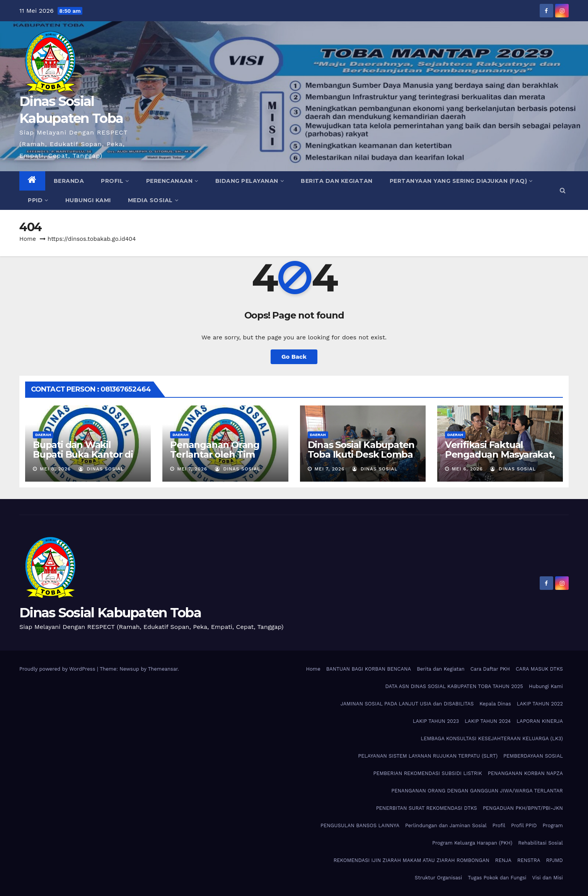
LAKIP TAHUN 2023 (436, 721)
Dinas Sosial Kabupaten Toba (110, 613)
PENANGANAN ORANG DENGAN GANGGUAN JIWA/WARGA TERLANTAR (477, 791)
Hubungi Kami (88, 200)
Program (553, 825)
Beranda (69, 181)
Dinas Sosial (101, 469)
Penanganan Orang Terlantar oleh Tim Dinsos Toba (215, 454)
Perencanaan (172, 181)
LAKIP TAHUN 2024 (488, 721)
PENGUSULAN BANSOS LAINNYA (360, 825)
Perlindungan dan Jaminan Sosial (446, 825)
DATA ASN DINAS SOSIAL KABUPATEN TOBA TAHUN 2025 (454, 686)
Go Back (294, 357)
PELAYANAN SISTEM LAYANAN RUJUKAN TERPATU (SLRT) (428, 756)
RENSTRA (529, 860)
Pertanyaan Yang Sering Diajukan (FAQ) (461, 181)
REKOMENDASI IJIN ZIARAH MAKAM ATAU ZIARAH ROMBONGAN (412, 860)
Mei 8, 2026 (55, 469)
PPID (38, 200)
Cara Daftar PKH (490, 669)
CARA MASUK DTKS (539, 669)
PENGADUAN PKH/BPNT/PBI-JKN (523, 808)
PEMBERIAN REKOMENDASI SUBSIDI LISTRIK (427, 773)
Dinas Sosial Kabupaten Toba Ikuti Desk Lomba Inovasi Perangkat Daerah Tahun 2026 (361, 459)
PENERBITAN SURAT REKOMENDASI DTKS (427, 808)
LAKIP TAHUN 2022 (540, 704)
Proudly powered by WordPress (58, 669)
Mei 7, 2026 (192, 469)
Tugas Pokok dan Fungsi (497, 878)
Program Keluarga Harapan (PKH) (472, 843)
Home (28, 239)
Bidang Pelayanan (250, 181)
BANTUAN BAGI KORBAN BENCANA (369, 669)
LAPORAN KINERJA (540, 721)
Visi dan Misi (548, 878)
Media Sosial (153, 200)
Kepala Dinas (495, 704)
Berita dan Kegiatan (337, 181)
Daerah (43, 435)
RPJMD (554, 860)
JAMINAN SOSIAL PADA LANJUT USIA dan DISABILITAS (407, 704)
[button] (563, 190)
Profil (115, 181)
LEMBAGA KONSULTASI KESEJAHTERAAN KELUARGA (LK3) (492, 738)
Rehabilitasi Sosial (540, 843)
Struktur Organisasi (438, 878)
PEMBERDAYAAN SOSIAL (533, 756)
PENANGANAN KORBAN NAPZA (525, 773)
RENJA (503, 860)
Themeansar (163, 669)
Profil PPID (524, 825)
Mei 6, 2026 (467, 469)
